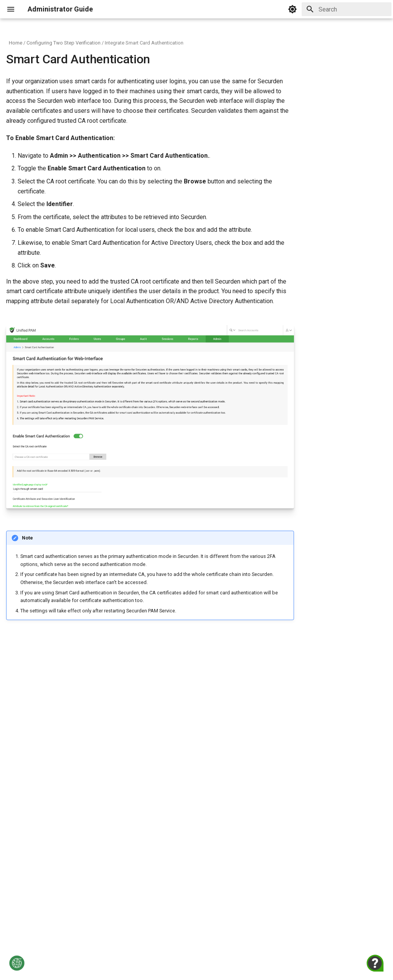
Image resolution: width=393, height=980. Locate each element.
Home (16, 43)
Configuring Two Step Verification (64, 43)
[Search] (347, 9)
